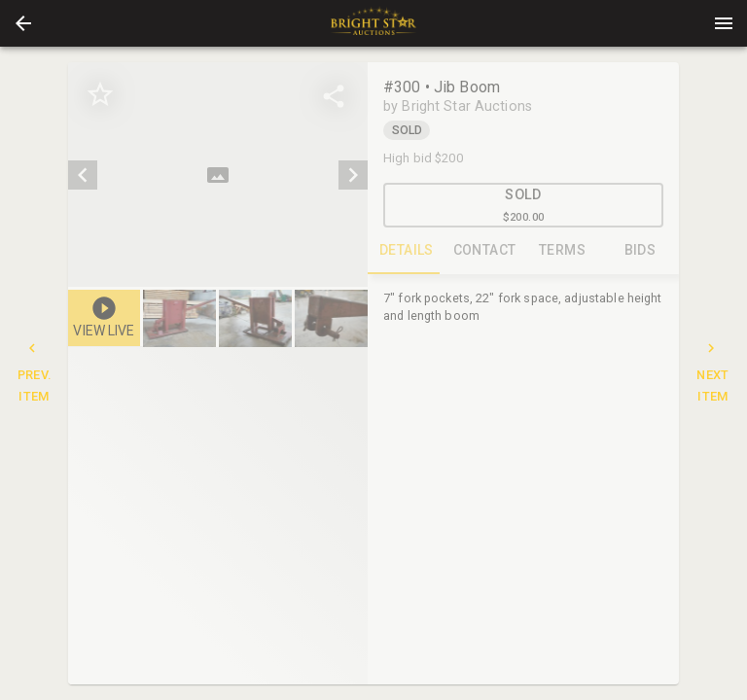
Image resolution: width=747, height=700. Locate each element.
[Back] (23, 23)
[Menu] (724, 23)
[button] (23, 23)
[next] (353, 175)
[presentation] (373, 23)
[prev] (83, 175)
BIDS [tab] (640, 251)
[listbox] (218, 175)
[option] (218, 175)
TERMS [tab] (562, 251)
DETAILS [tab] (407, 251)
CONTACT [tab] (484, 251)
